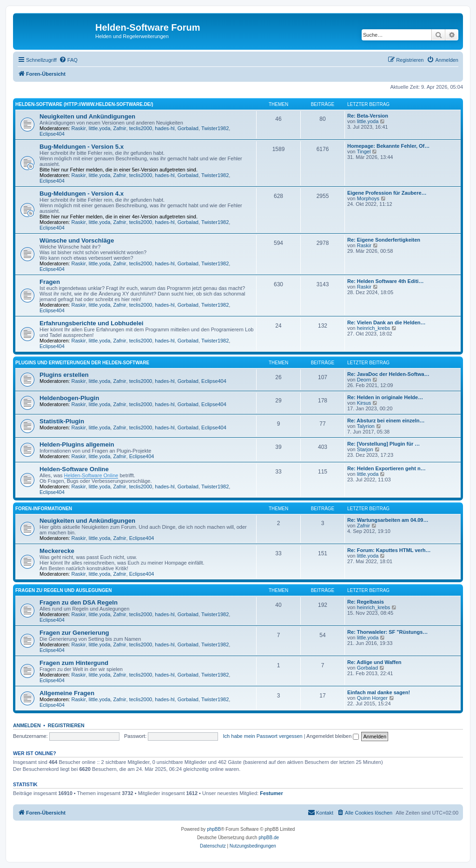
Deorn (364, 380)
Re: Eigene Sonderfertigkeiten (384, 240)
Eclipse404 (52, 134)
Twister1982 (215, 128)
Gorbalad (188, 128)
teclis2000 (141, 128)
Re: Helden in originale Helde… (385, 397)
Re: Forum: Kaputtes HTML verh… (389, 550)
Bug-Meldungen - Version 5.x (82, 147)
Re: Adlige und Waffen (374, 662)
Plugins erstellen (64, 375)
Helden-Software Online (74, 469)
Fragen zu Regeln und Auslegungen (63, 590)
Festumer (271, 793)
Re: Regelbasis (366, 602)
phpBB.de (269, 838)
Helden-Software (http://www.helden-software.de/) (84, 104)
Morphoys (368, 198)
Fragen (50, 282)
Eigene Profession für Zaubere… (387, 193)
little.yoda (99, 128)
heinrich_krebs (374, 328)
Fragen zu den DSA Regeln (79, 602)
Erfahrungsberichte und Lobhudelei (91, 323)
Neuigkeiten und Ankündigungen (87, 116)
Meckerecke (57, 551)
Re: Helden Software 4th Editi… (385, 281)
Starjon (365, 449)
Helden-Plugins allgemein (77, 444)
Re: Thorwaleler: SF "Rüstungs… (387, 632)
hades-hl (165, 128)
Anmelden (27, 725)
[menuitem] (68, 60)
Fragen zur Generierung (74, 633)
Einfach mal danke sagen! (379, 692)
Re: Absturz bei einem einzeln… (386, 421)
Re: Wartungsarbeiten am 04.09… (388, 520)
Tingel (364, 151)
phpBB (214, 829)
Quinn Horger (372, 698)
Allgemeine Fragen (67, 693)
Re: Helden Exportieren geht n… (387, 468)
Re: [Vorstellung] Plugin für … (383, 444)
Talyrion (366, 426)
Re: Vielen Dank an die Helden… (387, 322)
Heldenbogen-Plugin (69, 398)
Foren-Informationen (44, 509)
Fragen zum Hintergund (74, 663)
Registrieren (66, 725)
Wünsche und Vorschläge (77, 240)
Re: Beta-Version (368, 116)
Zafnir (119, 128)
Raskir (79, 128)
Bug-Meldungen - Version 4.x (82, 194)
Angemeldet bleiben (333, 736)
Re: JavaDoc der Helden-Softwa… (388, 374)
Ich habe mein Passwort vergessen (263, 736)
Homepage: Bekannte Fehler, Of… (388, 146)
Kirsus (364, 403)
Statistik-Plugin (62, 421)
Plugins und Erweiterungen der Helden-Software (82, 363)
